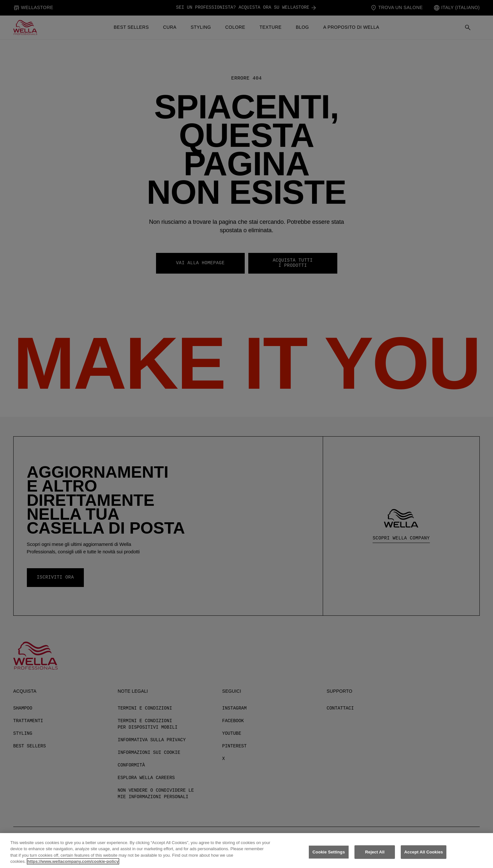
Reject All (375, 856)
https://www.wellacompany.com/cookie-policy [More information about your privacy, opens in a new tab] (73, 865)
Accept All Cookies (424, 856)
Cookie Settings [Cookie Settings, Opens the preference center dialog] (329, 856)
